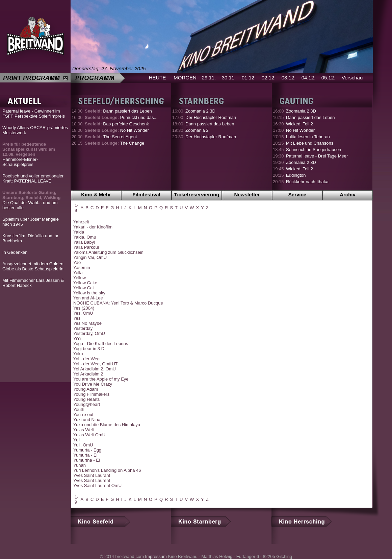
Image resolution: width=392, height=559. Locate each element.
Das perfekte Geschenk (117, 124)
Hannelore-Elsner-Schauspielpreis (29, 154)
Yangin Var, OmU (90, 257)
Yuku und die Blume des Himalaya (107, 425)
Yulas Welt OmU (89, 435)
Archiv (348, 195)
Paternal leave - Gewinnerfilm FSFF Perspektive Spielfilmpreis (34, 114)
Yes (77, 318)
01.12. (249, 78)
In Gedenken (15, 252)
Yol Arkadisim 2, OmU (95, 369)
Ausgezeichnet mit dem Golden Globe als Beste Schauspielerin (33, 266)
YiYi (77, 338)
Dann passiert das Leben (118, 111)
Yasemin (82, 268)
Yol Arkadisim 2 (88, 374)
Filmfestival (146, 195)
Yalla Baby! (84, 242)
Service (297, 195)
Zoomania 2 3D (200, 111)
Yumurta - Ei (85, 455)
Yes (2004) (84, 308)
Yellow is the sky (89, 293)
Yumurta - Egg (87, 450)
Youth (79, 409)
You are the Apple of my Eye (101, 379)
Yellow (80, 278)
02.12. (269, 78)
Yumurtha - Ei (87, 460)
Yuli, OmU (83, 445)
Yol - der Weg (86, 359)
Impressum (156, 556)
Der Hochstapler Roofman (211, 117)
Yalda (79, 232)
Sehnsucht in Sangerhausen (313, 150)
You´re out (83, 415)
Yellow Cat (84, 288)
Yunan (80, 465)
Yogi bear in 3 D (89, 349)
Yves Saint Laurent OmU (97, 485)
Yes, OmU (83, 313)
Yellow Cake (85, 283)
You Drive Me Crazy (93, 384)
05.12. (329, 78)
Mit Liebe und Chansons (310, 143)
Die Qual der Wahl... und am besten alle (31, 200)
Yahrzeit (81, 222)
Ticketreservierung (197, 195)
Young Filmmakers (91, 394)
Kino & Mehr (96, 195)
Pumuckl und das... (121, 117)
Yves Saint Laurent (92, 480)
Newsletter (247, 195)
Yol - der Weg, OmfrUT (95, 364)
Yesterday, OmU (89, 333)
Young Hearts (86, 399)
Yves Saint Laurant (92, 475)
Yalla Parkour (86, 247)
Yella (78, 273)
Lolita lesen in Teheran (308, 137)
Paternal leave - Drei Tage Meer (317, 156)
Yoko (78, 354)
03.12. (289, 78)
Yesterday (83, 328)
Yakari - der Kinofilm (93, 227)
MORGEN (185, 78)
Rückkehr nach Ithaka (307, 182)
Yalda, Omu (85, 237)
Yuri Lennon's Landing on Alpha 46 (107, 470)
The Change (114, 143)
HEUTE (158, 78)
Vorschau (352, 78)
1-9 (77, 208)
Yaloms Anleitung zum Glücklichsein (108, 252)
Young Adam (86, 389)
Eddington (296, 175)
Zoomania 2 (197, 130)
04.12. (309, 78)
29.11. (209, 78)
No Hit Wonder (117, 130)
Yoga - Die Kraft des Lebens (101, 344)
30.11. (229, 78)
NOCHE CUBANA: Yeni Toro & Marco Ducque (118, 303)
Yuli (77, 440)
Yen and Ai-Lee (88, 298)
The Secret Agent (111, 137)
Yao (77, 262)
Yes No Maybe (87, 323)
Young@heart (87, 404)
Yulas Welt (84, 430)
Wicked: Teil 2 (299, 124)
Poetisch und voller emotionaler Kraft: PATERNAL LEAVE (33, 178)
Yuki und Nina (87, 420)
